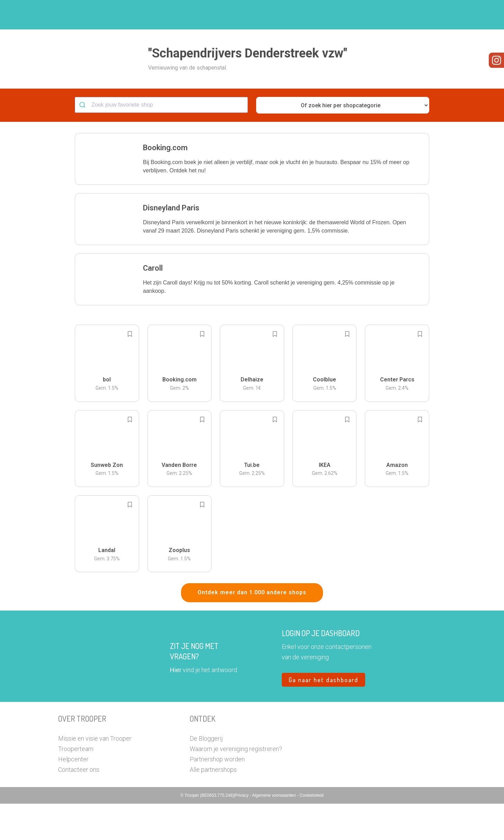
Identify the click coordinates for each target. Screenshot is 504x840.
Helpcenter (73, 796)
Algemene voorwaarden (274, 832)
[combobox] (161, 141)
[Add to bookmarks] (130, 370)
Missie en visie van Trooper (95, 775)
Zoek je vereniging (303, 15)
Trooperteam (76, 785)
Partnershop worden (217, 796)
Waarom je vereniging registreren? (236, 785)
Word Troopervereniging (365, 15)
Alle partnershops (213, 806)
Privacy (242, 832)
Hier (176, 706)
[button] (440, 15)
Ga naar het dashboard (323, 716)
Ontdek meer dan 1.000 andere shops (252, 629)
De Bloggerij (206, 775)
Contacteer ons (79, 806)
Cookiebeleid (311, 832)
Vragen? (416, 15)
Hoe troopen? (254, 15)
